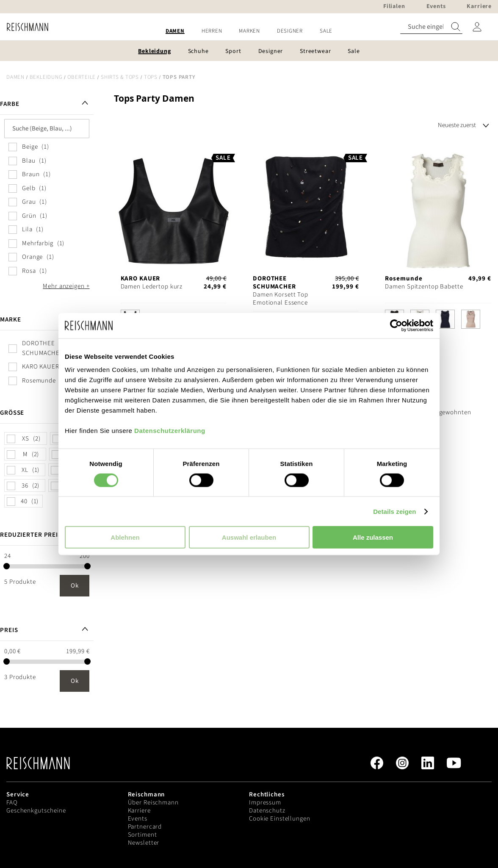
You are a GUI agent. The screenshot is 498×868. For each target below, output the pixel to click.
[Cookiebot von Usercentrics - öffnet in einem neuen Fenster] (396, 325)
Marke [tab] (10, 320)
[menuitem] (175, 31)
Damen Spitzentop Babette (424, 287)
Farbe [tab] (10, 104)
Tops (151, 77)
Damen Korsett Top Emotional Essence (281, 299)
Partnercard (145, 827)
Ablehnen (125, 537)
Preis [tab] (9, 630)
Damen (15, 77)
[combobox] (431, 27)
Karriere (139, 811)
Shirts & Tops (120, 77)
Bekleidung (46, 77)
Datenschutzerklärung (170, 431)
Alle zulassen (373, 537)
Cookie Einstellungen (280, 819)
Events (138, 819)
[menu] (249, 31)
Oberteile (82, 77)
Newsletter (144, 843)
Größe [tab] (12, 413)
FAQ (12, 803)
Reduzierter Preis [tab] (31, 535)
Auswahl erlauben (249, 537)
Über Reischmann (153, 803)
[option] (445, 319)
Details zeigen (394, 511)
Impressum (265, 803)
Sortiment (142, 835)
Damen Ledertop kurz (152, 287)
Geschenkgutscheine (36, 811)
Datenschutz (267, 811)
